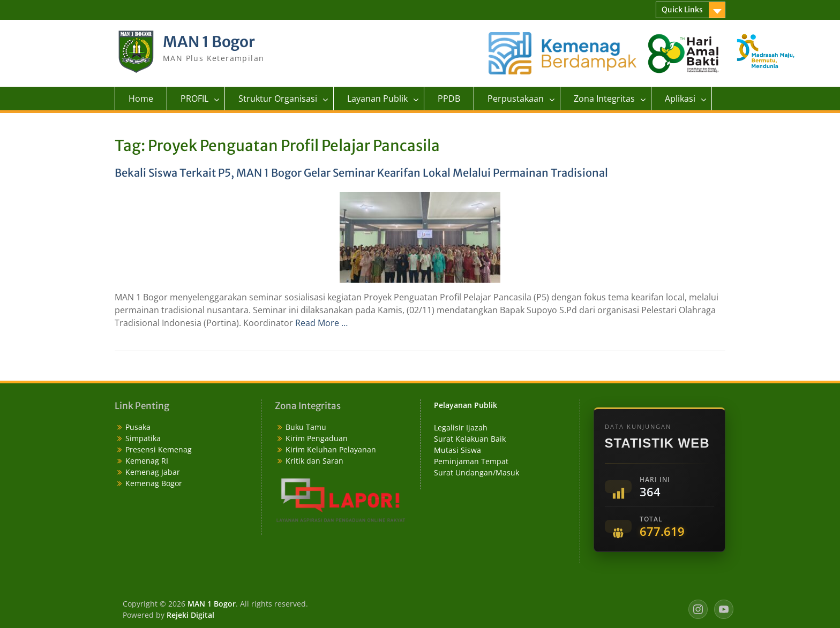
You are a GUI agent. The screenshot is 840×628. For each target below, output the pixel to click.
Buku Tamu (306, 427)
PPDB (449, 99)
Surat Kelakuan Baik (470, 439)
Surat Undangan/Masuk (477, 472)
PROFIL (194, 99)
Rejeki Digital (190, 615)
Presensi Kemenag (159, 449)
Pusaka (138, 427)
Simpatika (143, 438)
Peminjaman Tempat (471, 461)
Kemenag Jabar (153, 472)
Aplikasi (680, 99)
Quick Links (682, 10)
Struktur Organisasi (278, 99)
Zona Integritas (604, 99)
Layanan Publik (377, 99)
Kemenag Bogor (154, 483)
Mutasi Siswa (457, 450)
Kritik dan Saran (314, 461)
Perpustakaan (516, 99)
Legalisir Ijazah (461, 428)
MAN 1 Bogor (209, 42)
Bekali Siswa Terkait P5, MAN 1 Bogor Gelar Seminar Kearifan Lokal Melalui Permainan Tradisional (361, 173)
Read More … (321, 323)
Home (141, 99)
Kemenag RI (147, 461)
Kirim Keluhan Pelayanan (331, 449)
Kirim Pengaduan (317, 438)
